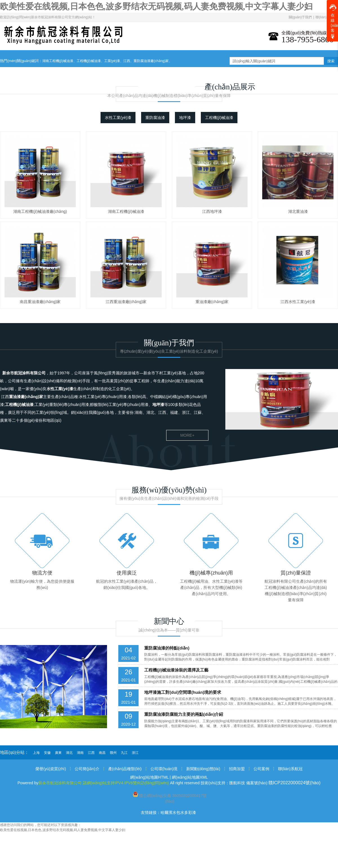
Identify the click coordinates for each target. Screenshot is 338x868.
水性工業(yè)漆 (118, 118)
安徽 (47, 753)
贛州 (113, 753)
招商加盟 (237, 769)
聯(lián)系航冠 (290, 769)
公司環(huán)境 (164, 769)
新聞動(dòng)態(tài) (203, 769)
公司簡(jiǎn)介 (87, 769)
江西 (127, 61)
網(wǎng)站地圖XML (190, 777)
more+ (187, 435)
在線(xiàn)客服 (334, 21)
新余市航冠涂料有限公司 (24, 373)
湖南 (80, 753)
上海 (36, 753)
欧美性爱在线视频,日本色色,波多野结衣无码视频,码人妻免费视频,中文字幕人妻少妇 (156, 6)
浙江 (135, 753)
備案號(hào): (283, 783)
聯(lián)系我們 (326, 17)
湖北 (69, 753)
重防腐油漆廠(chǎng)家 (151, 61)
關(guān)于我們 (300, 17)
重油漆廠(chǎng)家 (26, 397)
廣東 (58, 753)
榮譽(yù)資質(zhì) (51, 769)
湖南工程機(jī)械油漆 (58, 61)
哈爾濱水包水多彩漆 (178, 812)
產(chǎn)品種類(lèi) (125, 769)
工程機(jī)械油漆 (89, 61)
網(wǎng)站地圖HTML (149, 777)
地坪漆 (185, 118)
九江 (124, 753)
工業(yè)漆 (112, 61)
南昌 (102, 753)
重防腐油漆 (155, 118)
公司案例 (261, 769)
